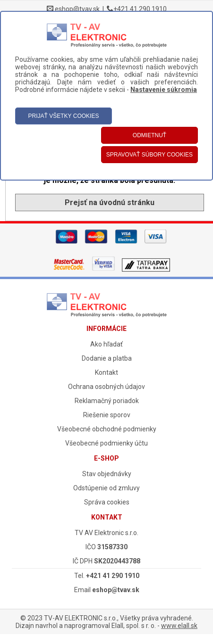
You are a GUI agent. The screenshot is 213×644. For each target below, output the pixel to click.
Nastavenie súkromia (164, 90)
